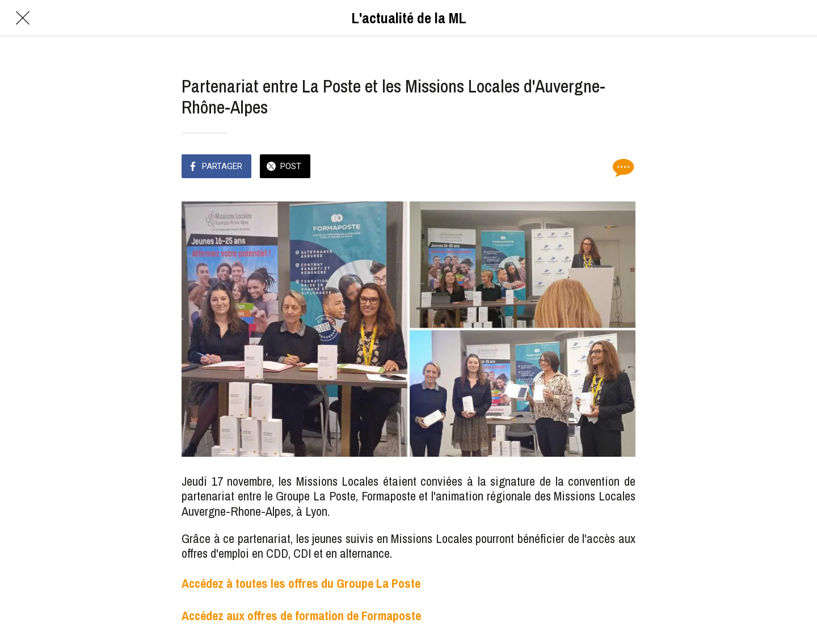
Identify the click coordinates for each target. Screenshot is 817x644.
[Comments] (622, 167)
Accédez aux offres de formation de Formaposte (301, 616)
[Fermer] (23, 18)
